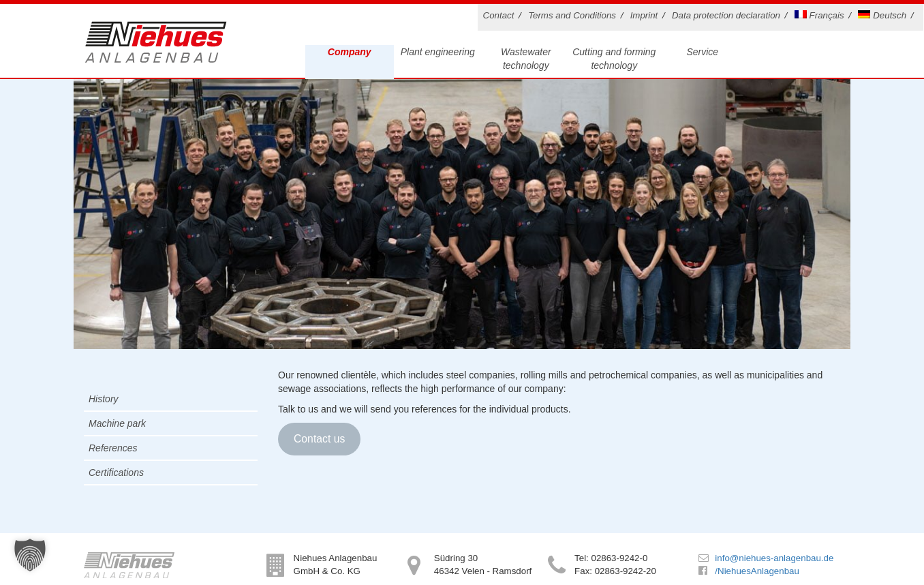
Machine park (117, 423)
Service (702, 52)
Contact (499, 15)
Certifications (116, 472)
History (104, 399)
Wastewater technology (526, 59)
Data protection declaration (726, 15)
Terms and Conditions (572, 15)
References (113, 448)
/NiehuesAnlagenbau (757, 571)
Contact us (319, 439)
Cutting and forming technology (614, 59)
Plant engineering (438, 52)
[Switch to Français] (822, 17)
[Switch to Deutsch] (884, 17)
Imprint (644, 15)
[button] (30, 555)
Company (350, 52)
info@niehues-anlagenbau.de (774, 558)
